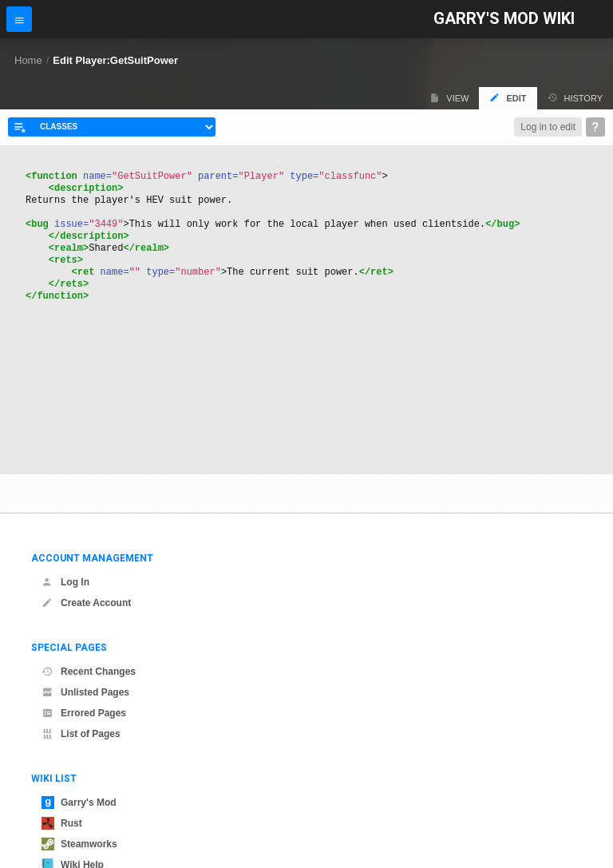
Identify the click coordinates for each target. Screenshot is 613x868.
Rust (62, 823)
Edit (508, 98)
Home (28, 60)
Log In (65, 582)
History (575, 98)
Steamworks (79, 844)
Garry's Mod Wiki (504, 19)
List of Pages (81, 734)
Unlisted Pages (85, 692)
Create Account (86, 603)
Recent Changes (89, 672)
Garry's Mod (79, 803)
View (449, 98)
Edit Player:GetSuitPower (115, 60)
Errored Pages (84, 713)
